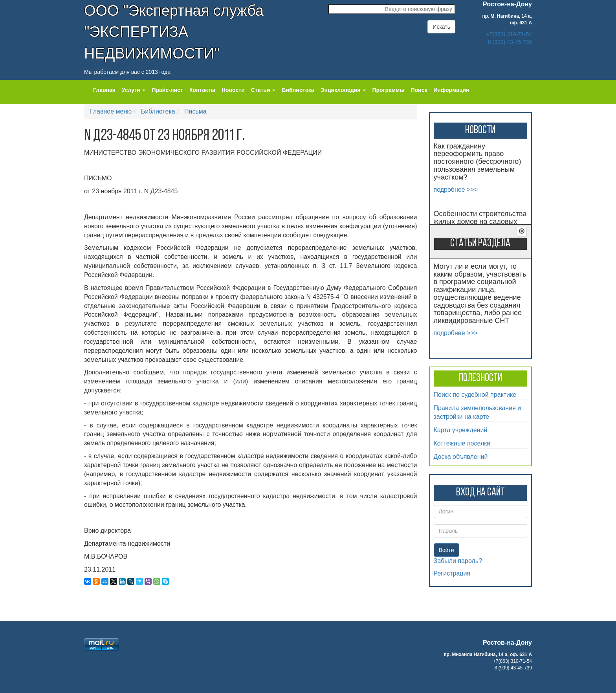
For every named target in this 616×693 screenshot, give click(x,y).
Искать (441, 27)
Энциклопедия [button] (343, 90)
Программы (388, 90)
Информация (451, 90)
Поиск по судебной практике (475, 395)
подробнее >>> (456, 190)
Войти (446, 550)
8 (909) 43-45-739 (510, 42)
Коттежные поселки (462, 443)
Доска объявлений (461, 457)
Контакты (202, 90)
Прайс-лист (167, 90)
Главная (104, 90)
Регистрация (452, 573)
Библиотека (298, 90)
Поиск (419, 90)
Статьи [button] (263, 90)
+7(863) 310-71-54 (509, 34)
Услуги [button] (134, 90)
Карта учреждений (461, 430)
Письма (195, 111)
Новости (233, 90)
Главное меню (111, 111)
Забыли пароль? (458, 561)
